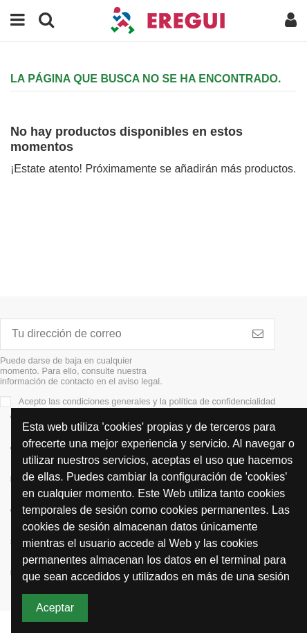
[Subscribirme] (258, 334)
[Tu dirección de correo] (121, 334)
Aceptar (55, 608)
